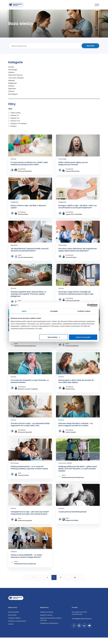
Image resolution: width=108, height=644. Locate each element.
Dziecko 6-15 (15, 121)
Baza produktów (14, 619)
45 (75, 584)
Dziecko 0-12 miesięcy (19, 123)
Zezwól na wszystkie (83, 337)
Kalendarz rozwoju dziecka (17, 627)
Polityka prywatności (47, 619)
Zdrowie (11, 67)
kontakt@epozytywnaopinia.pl (82, 625)
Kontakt (11, 630)
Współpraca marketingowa (49, 630)
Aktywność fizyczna (16, 75)
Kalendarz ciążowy (14, 624)
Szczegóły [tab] (54, 311)
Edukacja (12, 80)
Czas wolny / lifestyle (16, 78)
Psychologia (13, 70)
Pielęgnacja (13, 83)
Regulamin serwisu (46, 622)
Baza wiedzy (12, 622)
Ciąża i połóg (15, 112)
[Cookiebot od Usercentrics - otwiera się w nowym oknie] (89, 305)
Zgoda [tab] (24, 311)
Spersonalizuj (54, 337)
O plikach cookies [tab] (84, 311)
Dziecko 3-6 (15, 118)
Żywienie (11, 72)
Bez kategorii (13, 94)
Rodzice (14, 126)
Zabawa (11, 91)
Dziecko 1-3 (15, 115)
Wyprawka (12, 88)
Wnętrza (11, 86)
